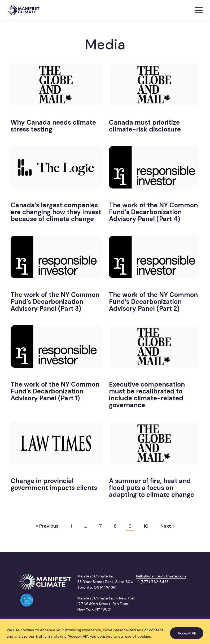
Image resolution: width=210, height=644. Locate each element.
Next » (167, 526)
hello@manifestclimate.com (161, 576)
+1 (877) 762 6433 (152, 582)
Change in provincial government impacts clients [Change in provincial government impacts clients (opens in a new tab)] (54, 484)
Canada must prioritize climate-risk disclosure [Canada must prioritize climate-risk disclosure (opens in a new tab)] (145, 126)
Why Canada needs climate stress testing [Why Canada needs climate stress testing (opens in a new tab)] (53, 126)
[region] (105, 631)
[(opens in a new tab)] (56, 87)
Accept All (187, 633)
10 (146, 526)
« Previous (47, 526)
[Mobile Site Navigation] (199, 10)
